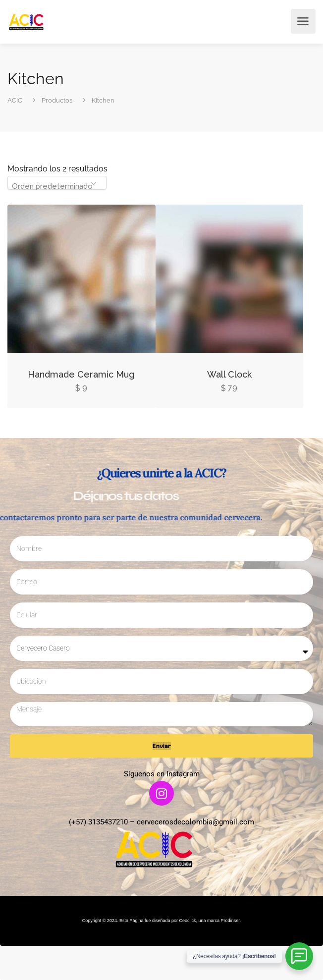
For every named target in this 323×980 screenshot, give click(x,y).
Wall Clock (229, 374)
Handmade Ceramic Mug (81, 374)
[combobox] (57, 183)
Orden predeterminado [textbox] (52, 186)
